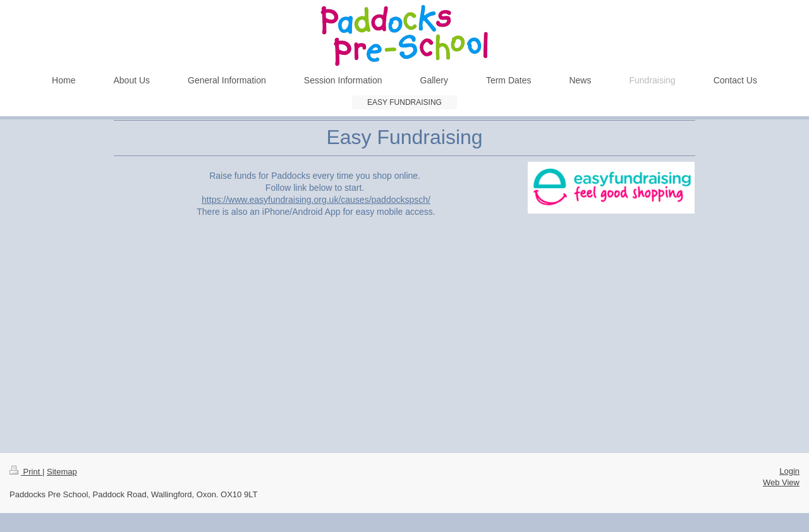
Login (789, 471)
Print (26, 472)
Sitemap (62, 472)
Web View (781, 482)
